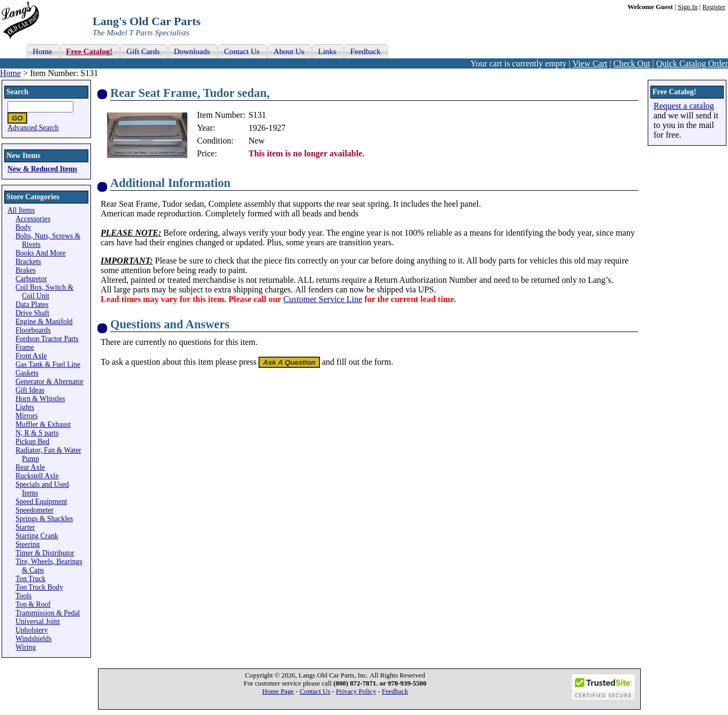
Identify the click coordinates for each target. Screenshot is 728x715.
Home (10, 73)
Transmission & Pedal (48, 613)
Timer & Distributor (45, 553)
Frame (25, 347)
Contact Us (315, 691)
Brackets (28, 262)
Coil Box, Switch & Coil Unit (44, 292)
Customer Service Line (323, 299)
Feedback (395, 691)
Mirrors (27, 416)
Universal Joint (38, 622)
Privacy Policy (356, 691)
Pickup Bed (32, 442)
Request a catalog (684, 106)
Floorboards (33, 330)
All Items (21, 210)
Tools (24, 596)
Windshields (33, 639)
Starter (25, 527)
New (256, 141)
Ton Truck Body (39, 587)
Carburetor (31, 279)
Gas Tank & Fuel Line (48, 364)
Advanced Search (33, 128)
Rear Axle (30, 467)
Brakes (26, 270)
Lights (25, 407)
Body (23, 227)
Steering (28, 544)
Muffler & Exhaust (43, 424)
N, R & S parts (37, 433)
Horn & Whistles (40, 399)
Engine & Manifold (44, 322)
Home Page (278, 691)
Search (17, 92)
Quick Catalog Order (692, 63)
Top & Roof (33, 604)
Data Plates (32, 304)
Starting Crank (37, 536)
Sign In (688, 7)
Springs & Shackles (44, 519)
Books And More (41, 253)
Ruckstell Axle (37, 476)
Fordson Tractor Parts (47, 339)
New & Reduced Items (42, 169)
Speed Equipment (41, 502)
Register (714, 7)
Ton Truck (31, 579)
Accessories (33, 219)
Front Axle (31, 356)
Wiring (26, 647)
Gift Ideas (30, 390)
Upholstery (32, 630)
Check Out (632, 63)
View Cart (590, 63)
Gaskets (27, 373)
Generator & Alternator (50, 382)
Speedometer (35, 510)
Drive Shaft (32, 313)
